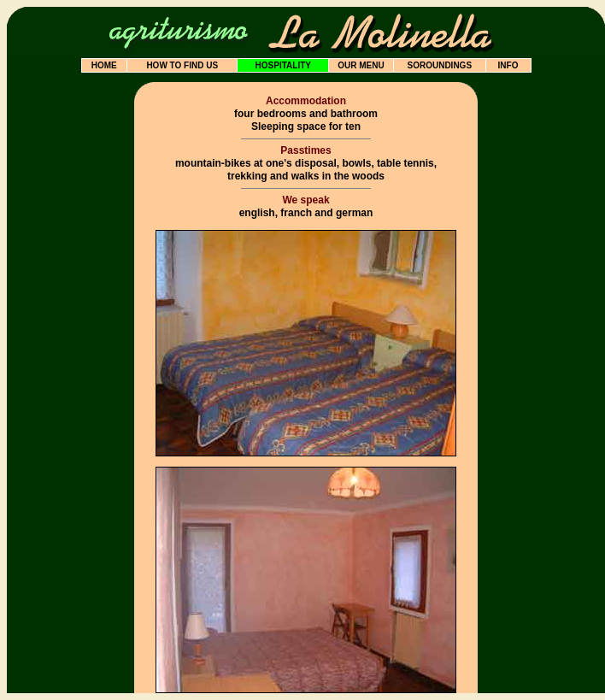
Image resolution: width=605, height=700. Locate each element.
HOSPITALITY (283, 65)
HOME (104, 65)
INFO (508, 65)
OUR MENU (361, 65)
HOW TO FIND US (182, 65)
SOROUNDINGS (439, 65)
